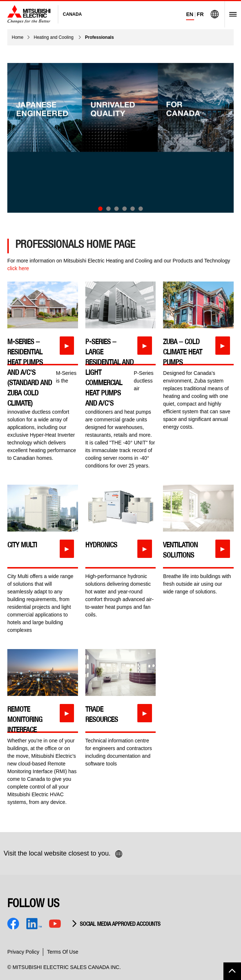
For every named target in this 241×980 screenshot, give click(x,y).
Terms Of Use (63, 952)
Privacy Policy (23, 952)
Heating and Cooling (54, 37)
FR (200, 14)
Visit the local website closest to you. (63, 854)
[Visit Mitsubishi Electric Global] (215, 14)
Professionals (99, 37)
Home (18, 37)
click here (18, 268)
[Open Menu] (231, 14)
